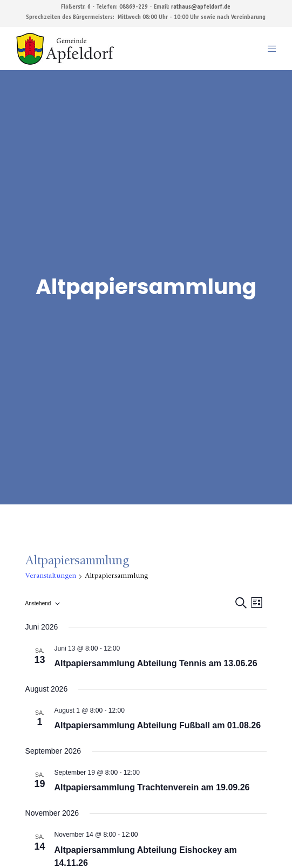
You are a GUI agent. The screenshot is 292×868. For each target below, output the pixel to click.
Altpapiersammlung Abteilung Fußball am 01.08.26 (158, 725)
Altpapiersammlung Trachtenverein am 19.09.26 (152, 787)
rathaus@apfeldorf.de (201, 7)
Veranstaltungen (51, 576)
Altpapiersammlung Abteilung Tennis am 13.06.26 (156, 663)
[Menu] (269, 49)
